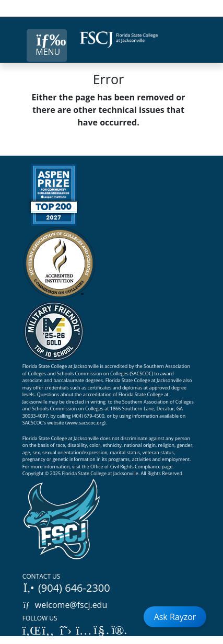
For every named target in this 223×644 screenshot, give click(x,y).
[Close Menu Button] (47, 45)
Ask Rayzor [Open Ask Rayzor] (175, 617)
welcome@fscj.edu (65, 605)
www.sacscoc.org (86, 423)
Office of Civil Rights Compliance (126, 467)
